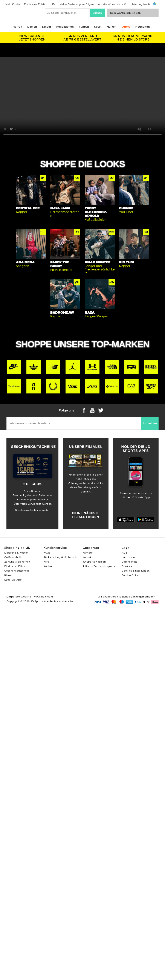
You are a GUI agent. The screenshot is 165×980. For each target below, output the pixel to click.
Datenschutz (129, 562)
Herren (17, 27)
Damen (32, 27)
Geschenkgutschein (17, 571)
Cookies (127, 566)
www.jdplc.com (43, 597)
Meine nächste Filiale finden (86, 515)
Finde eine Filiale (35, 4)
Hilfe (52, 4)
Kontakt (48, 566)
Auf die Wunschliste (111, 4)
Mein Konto (13, 4)
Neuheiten (143, 27)
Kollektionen (65, 27)
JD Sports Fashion (94, 562)
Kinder (47, 27)
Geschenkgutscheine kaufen (32, 510)
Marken (112, 27)
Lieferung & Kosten (16, 553)
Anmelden (150, 423)
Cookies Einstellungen (136, 571)
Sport (98, 27)
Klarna (8, 575)
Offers (126, 27)
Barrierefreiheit (131, 575)
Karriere (88, 553)
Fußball (84, 27)
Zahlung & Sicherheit (17, 562)
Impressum (129, 557)
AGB (124, 553)
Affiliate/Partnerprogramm (99, 566)
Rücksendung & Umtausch (60, 557)
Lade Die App (13, 580)
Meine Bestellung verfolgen (77, 4)
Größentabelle (13, 557)
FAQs (47, 553)
